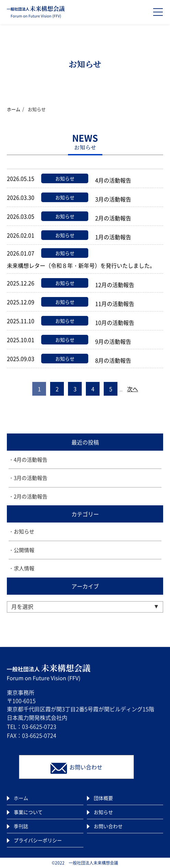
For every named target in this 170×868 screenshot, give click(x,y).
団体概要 (103, 798)
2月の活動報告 (31, 496)
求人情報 (24, 568)
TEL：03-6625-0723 (32, 726)
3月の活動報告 (31, 478)
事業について (28, 812)
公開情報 (24, 550)
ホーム (14, 109)
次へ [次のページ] (133, 389)
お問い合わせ (108, 826)
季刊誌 (21, 826)
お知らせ (24, 531)
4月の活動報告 (31, 460)
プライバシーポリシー (38, 840)
